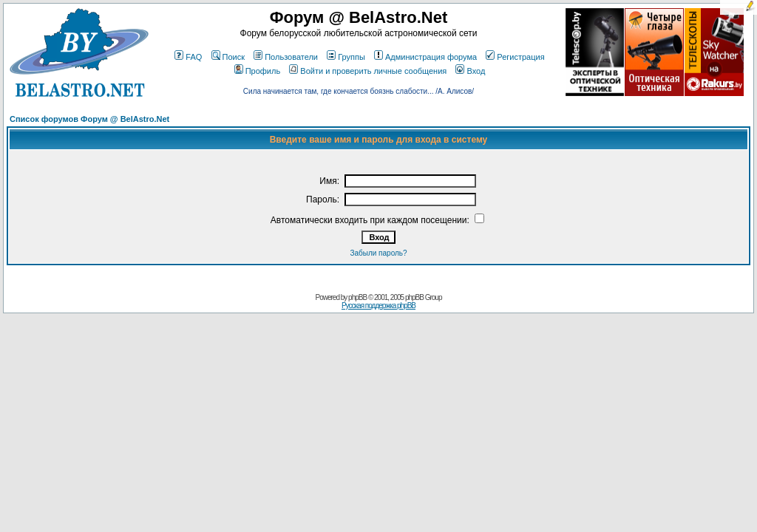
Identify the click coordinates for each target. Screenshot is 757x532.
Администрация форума (425, 57)
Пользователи (286, 57)
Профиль (258, 71)
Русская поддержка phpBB (378, 306)
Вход (470, 71)
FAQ (188, 57)
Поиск (228, 57)
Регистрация (515, 57)
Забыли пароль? (378, 253)
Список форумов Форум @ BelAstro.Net (89, 119)
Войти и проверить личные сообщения (368, 71)
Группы (346, 57)
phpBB (357, 297)
